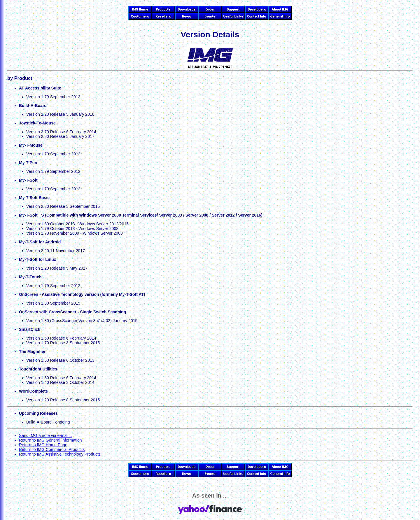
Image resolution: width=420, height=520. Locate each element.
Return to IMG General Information (50, 440)
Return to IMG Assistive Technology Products (60, 454)
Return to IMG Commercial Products (52, 449)
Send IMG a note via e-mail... (45, 435)
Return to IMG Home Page (43, 445)
